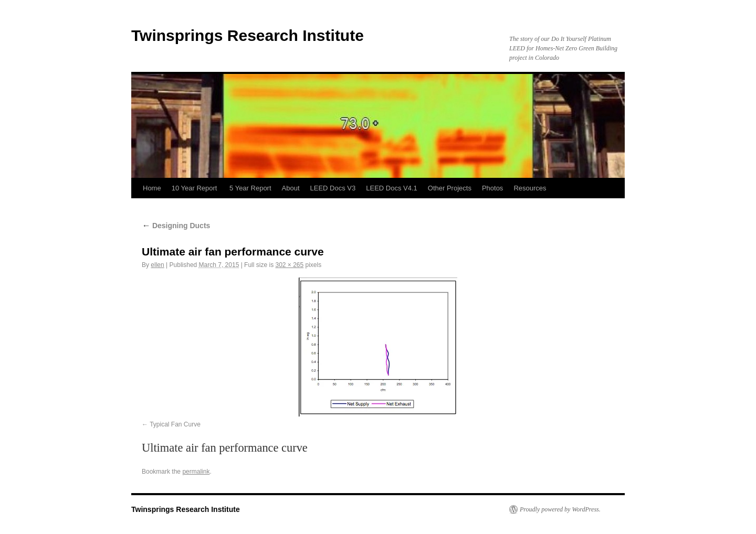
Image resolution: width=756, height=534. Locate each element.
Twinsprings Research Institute (248, 35)
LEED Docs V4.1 (392, 188)
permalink (196, 472)
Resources (530, 188)
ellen (157, 265)
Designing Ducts (176, 226)
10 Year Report (195, 188)
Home (152, 188)
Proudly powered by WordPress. (560, 509)
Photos (492, 188)
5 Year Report (250, 188)
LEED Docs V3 (333, 188)
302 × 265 (289, 265)
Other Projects (450, 188)
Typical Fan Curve (175, 424)
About (291, 188)
